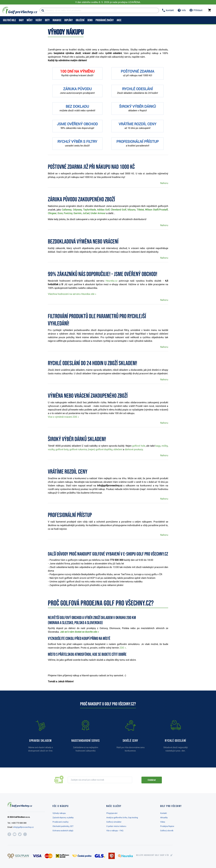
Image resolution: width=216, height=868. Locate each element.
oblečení (118, 449)
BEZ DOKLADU (77, 107)
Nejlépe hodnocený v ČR (153, 855)
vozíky (51, 449)
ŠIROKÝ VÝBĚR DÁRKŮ (137, 107)
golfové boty (62, 449)
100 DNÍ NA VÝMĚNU (77, 71)
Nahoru (164, 183)
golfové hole (139, 446)
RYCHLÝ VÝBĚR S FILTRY (77, 142)
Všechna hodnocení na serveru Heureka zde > (72, 294)
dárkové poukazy (134, 449)
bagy (158, 446)
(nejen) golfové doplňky (100, 449)
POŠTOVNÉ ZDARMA (137, 71)
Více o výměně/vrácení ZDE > (63, 417)
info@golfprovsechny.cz (23, 827)
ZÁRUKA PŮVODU (77, 89)
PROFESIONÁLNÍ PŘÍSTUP (138, 142)
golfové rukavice (78, 449)
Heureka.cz (112, 281)
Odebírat (152, 780)
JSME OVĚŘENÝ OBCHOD (77, 124)
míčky (165, 446)
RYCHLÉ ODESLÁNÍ (137, 89)
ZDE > (123, 648)
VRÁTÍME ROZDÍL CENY (137, 124)
